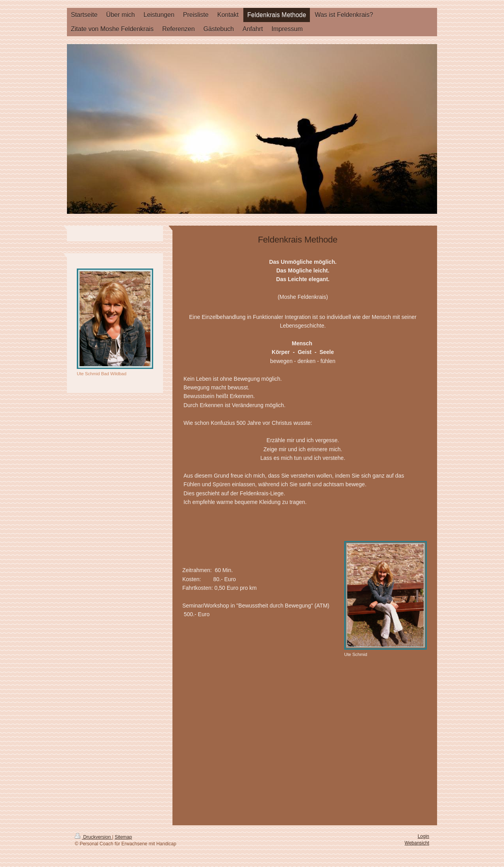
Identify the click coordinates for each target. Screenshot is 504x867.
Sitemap (123, 837)
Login (423, 836)
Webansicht (417, 843)
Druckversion (94, 837)
